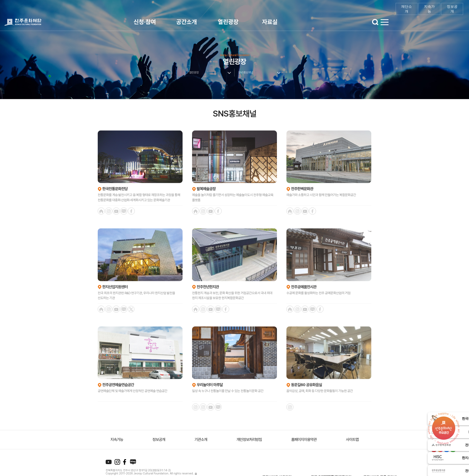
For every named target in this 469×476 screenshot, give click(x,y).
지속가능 (429, 9)
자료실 (270, 22)
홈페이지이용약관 (304, 440)
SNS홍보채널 (246, 73)
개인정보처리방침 (249, 440)
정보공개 (452, 9)
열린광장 (228, 22)
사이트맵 (352, 440)
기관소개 (201, 440)
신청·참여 (145, 22)
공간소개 (187, 22)
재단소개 (407, 9)
